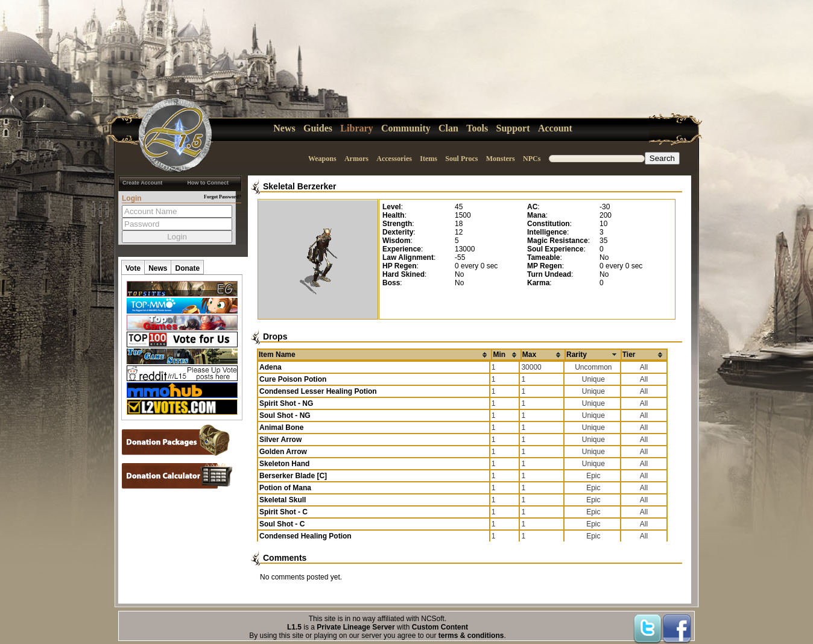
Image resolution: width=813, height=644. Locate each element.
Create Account (142, 183)
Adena (270, 367)
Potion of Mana (285, 488)
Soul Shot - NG (285, 415)
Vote (133, 268)
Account (555, 128)
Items (429, 159)
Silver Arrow (280, 440)
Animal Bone (281, 428)
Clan (448, 128)
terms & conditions (471, 636)
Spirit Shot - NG (286, 403)
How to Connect (208, 183)
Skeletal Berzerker (299, 186)
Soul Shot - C (282, 524)
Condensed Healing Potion (305, 536)
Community (406, 128)
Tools (477, 128)
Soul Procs (461, 159)
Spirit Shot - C (283, 512)
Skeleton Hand (284, 464)
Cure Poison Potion (293, 379)
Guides (318, 128)
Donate (187, 268)
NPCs (532, 159)
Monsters (501, 159)
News (284, 128)
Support (513, 128)
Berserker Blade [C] (293, 476)
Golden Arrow (283, 452)
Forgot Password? (223, 197)
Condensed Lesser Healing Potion (318, 391)
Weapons (322, 159)
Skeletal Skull (283, 500)
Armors (356, 159)
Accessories (394, 159)
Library (356, 128)
